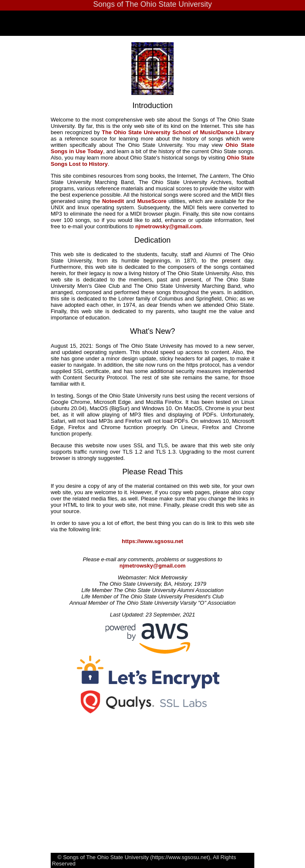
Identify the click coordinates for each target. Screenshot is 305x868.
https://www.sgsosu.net (152, 541)
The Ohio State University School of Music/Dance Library (178, 132)
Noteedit (113, 201)
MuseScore (152, 201)
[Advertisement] (178, 773)
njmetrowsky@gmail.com (168, 226)
